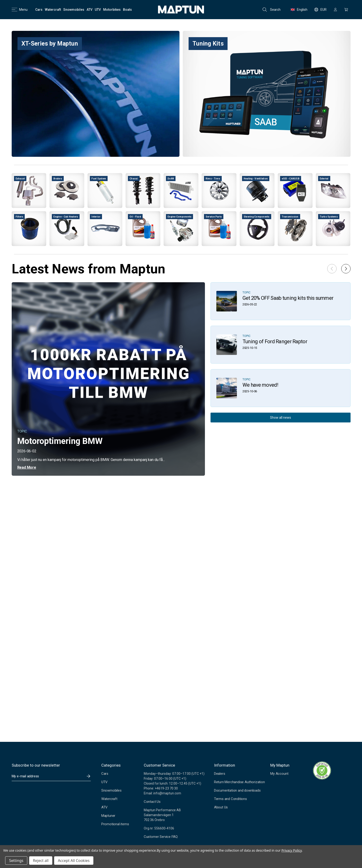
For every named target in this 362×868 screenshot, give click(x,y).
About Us (221, 807)
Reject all (41, 861)
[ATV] (90, 10)
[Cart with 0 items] (346, 10)
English (299, 10)
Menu (20, 10)
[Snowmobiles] (74, 10)
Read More (27, 467)
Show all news (281, 418)
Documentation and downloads (237, 790)
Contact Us (152, 802)
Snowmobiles (111, 790)
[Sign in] (335, 10)
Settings (16, 861)
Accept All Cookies (74, 861)
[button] (346, 269)
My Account (279, 774)
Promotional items (115, 824)
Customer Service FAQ (161, 837)
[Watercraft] (53, 10)
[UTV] (98, 10)
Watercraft (109, 799)
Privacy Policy (292, 850)
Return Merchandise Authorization (239, 782)
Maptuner (108, 816)
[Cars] (39, 10)
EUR (320, 10)
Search (272, 10)
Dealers (220, 774)
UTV (104, 782)
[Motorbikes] (112, 10)
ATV (104, 807)
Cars (105, 774)
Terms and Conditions (230, 799)
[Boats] (127, 10)
